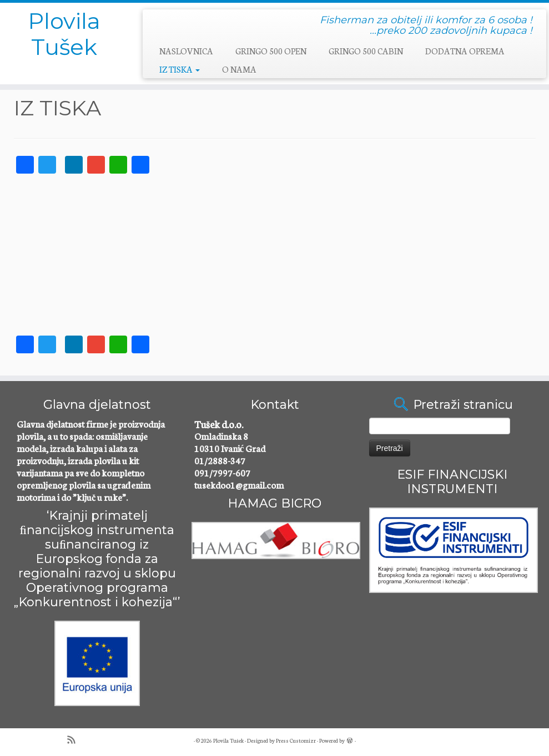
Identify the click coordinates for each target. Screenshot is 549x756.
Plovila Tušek (64, 35)
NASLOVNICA (186, 51)
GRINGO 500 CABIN (366, 51)
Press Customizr (296, 740)
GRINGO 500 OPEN (271, 51)
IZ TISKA (180, 69)
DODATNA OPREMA (465, 51)
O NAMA (239, 69)
